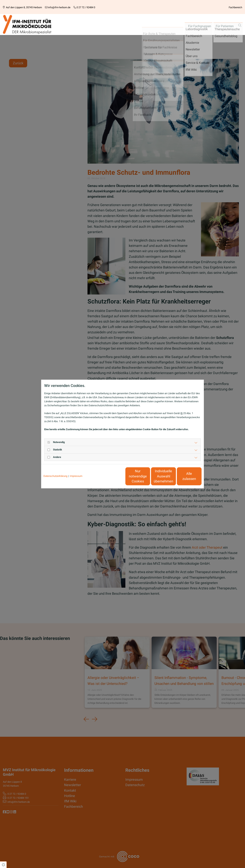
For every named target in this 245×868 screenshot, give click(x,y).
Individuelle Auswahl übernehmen (148, 476)
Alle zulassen (184, 476)
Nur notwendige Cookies (111, 476)
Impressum (76, 476)
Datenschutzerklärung (55, 476)
